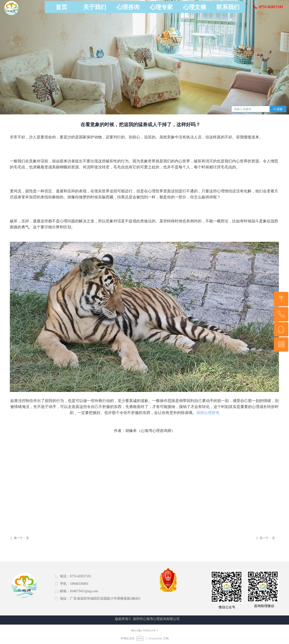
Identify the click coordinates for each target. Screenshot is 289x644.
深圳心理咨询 (208, 413)
